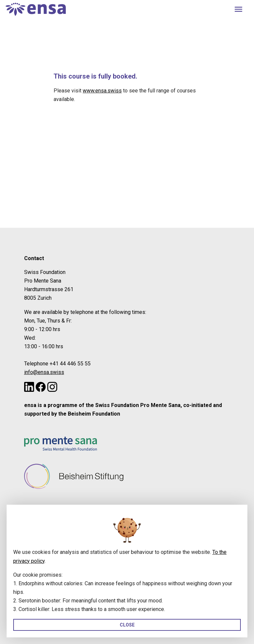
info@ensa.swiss (44, 372)
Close (127, 625)
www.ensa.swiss (102, 91)
